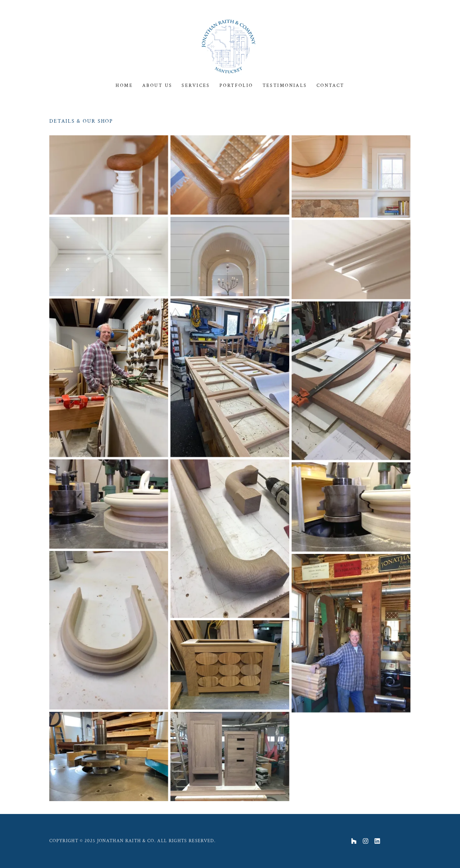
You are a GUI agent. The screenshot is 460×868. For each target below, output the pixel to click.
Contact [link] (330, 86)
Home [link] (124, 86)
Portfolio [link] (236, 86)
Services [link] (196, 86)
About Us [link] (157, 86)
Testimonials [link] (285, 86)
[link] (230, 45)
